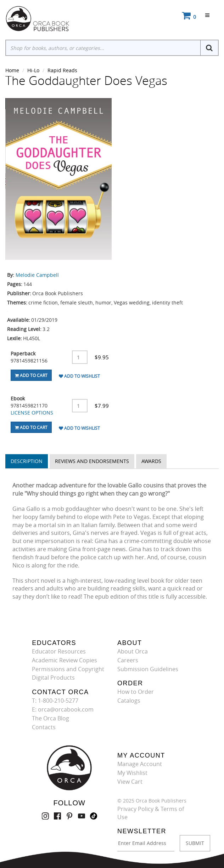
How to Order (136, 692)
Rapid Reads (62, 70)
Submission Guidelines (148, 669)
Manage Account (140, 764)
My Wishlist (132, 773)
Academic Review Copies (65, 660)
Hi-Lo (33, 70)
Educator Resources (59, 651)
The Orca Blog (51, 718)
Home (12, 70)
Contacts (44, 727)
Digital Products (53, 678)
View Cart (130, 782)
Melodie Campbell (37, 275)
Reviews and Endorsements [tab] (92, 461)
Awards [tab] (151, 461)
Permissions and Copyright (68, 669)
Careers (128, 660)
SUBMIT (195, 843)
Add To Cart (31, 375)
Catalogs (129, 701)
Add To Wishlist (79, 376)
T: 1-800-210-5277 (55, 701)
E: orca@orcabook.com (63, 709)
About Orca (133, 651)
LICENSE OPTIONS (32, 413)
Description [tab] (27, 461)
